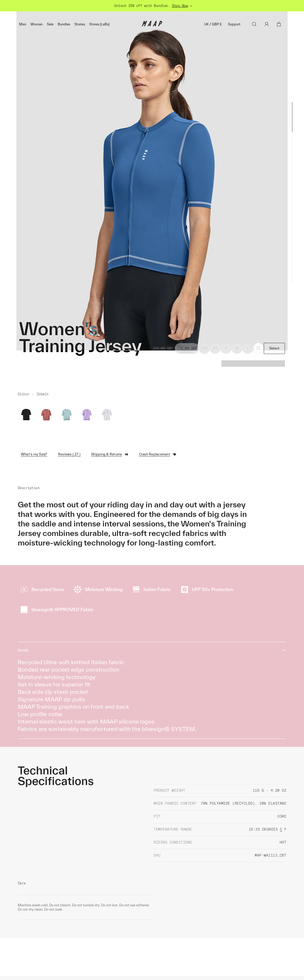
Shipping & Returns (110, 549)
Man (23, 24)
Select (274, 443)
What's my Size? (34, 549)
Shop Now (180, 6)
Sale (50, 24)
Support (234, 24)
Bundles (64, 24)
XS (215, 443)
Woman (37, 24)
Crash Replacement (158, 549)
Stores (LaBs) (99, 24)
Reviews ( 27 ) (69, 549)
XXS (204, 443)
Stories (80, 24)
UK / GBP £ (213, 24)
